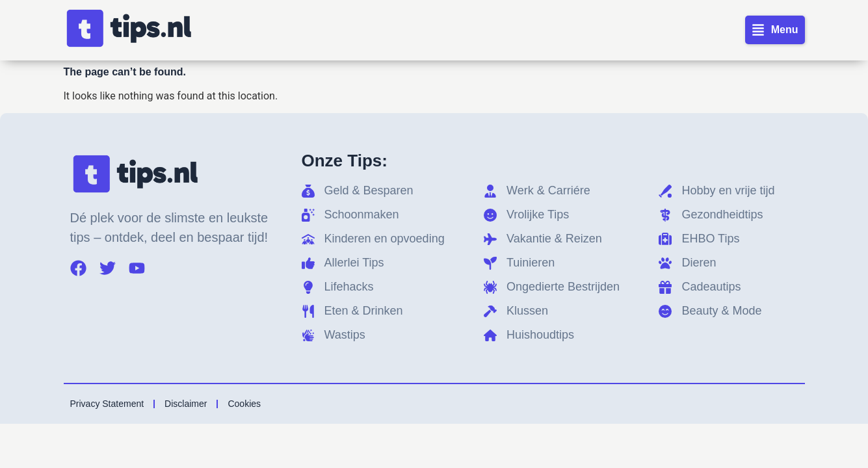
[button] (775, 30)
